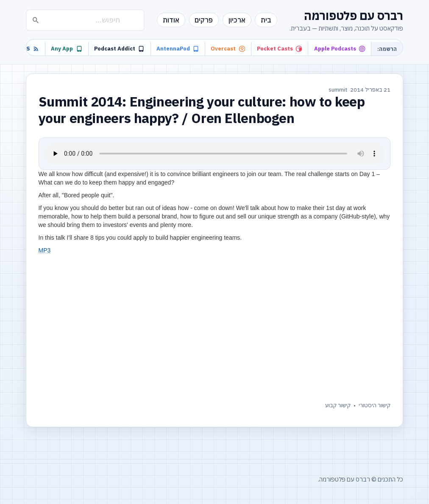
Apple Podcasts (340, 49)
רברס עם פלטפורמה (354, 15)
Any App (67, 49)
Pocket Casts (280, 49)
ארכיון (237, 20)
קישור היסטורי (375, 405)
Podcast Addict (119, 49)
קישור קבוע (338, 405)
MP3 (45, 250)
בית (266, 20)
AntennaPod (178, 49)
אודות (171, 20)
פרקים (204, 20)
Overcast (228, 49)
